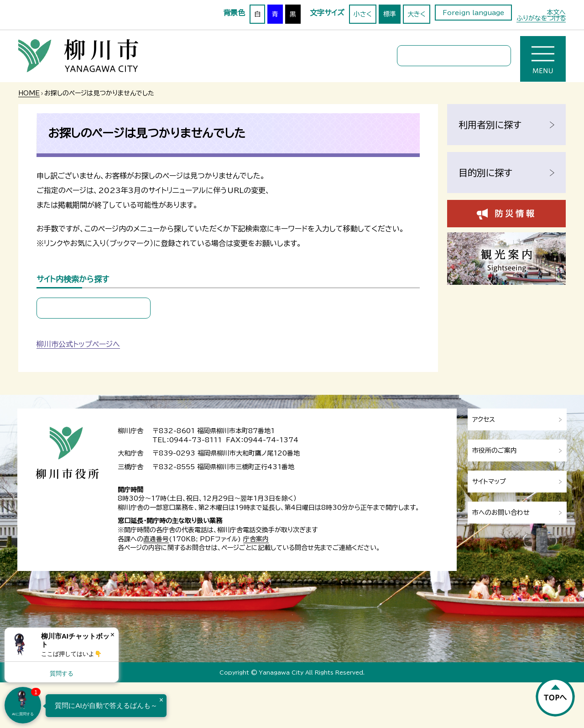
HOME (29, 93)
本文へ (556, 12)
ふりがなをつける (541, 18)
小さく (363, 14)
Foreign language (473, 13)
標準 (390, 14)
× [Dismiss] (112, 635)
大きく (417, 14)
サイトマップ (489, 482)
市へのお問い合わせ (501, 513)
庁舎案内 (256, 539)
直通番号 (156, 539)
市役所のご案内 (495, 450)
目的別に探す (485, 173)
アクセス (484, 419)
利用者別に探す (490, 125)
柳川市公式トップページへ (78, 344)
